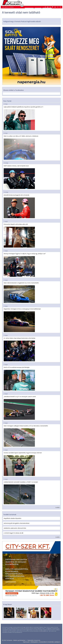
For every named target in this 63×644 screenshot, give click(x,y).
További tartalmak (10, 514)
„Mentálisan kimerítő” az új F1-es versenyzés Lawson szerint (20, 408)
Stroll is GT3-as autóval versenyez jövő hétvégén (19, 379)
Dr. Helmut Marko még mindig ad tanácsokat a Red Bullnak (19, 349)
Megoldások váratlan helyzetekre (12, 518)
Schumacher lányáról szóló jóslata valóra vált (19, 235)
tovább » (58, 507)
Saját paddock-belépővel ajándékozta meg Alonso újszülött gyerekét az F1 (24, 118)
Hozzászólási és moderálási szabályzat (49, 642)
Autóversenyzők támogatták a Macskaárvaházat (17, 523)
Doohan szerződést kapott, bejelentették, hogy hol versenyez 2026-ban (23, 464)
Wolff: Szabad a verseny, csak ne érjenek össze (19, 177)
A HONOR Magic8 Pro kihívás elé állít (13, 533)
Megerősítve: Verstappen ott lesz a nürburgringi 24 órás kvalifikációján (22, 320)
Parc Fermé (7, 101)
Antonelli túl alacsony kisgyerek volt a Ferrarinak (19, 206)
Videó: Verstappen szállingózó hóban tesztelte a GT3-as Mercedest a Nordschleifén (26, 436)
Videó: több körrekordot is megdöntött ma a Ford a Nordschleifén (21, 292)
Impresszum (26, 642)
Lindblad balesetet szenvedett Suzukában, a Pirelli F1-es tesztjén (21, 493)
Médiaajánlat (34, 642)
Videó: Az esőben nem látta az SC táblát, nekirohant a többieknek (21, 147)
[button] (60, 7)
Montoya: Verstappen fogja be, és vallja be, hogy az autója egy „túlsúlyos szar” (25, 265)
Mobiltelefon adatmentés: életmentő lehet (15, 528)
